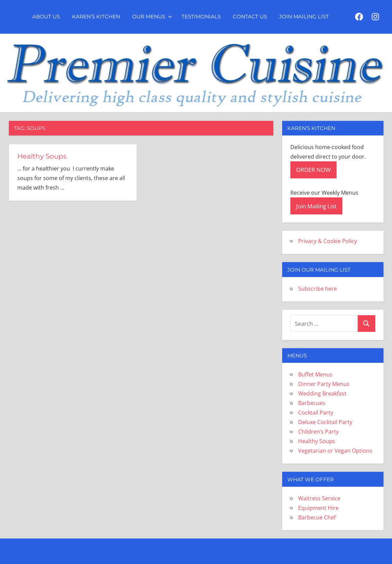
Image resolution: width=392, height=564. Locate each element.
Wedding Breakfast (322, 393)
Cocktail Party (316, 413)
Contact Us (250, 17)
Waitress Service (319, 498)
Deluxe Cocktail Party (325, 422)
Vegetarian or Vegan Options (335, 451)
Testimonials (201, 17)
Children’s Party (318, 432)
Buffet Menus (315, 374)
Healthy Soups (42, 156)
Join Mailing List (304, 17)
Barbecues (312, 403)
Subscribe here (318, 289)
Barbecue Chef (317, 517)
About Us (46, 17)
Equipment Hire (318, 508)
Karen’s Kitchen (96, 17)
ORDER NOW (313, 170)
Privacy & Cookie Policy (328, 241)
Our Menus (152, 17)
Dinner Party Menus (324, 384)
